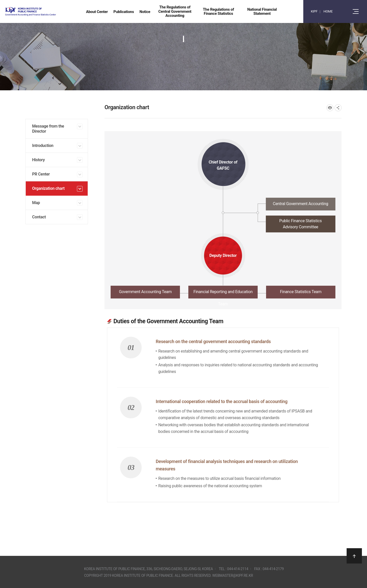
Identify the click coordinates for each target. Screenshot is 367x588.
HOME (328, 11)
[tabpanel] (223, 407)
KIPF (314, 11)
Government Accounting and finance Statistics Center (44, 12)
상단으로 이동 (354, 556)
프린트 (330, 108)
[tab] (223, 205)
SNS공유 (338, 108)
